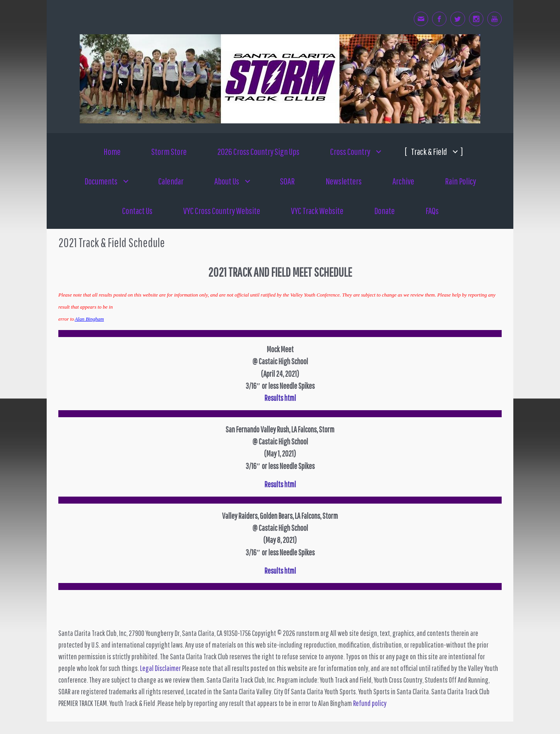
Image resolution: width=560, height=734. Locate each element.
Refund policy (370, 703)
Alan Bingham (89, 319)
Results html (280, 571)
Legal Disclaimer (160, 668)
